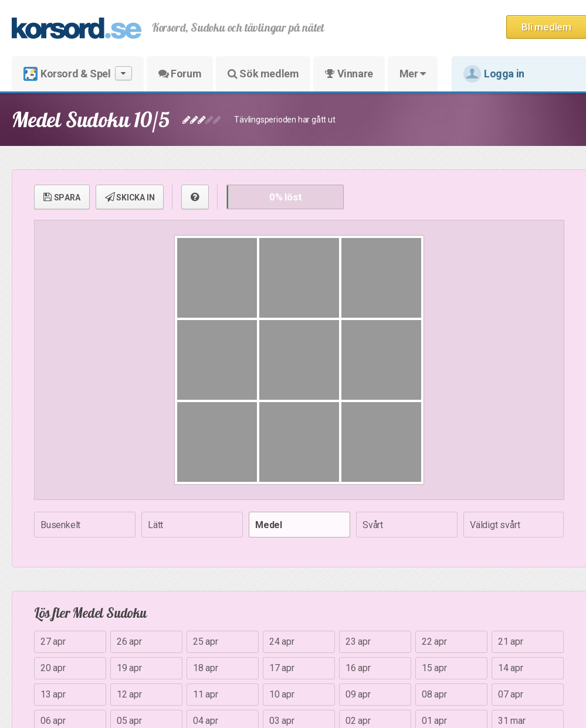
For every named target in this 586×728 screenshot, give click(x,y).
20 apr (53, 668)
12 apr (129, 694)
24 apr (282, 642)
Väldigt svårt (495, 525)
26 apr (129, 642)
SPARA (62, 197)
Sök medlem (263, 74)
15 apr (434, 668)
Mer (413, 74)
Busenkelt (60, 525)
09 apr (358, 694)
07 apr (511, 694)
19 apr (129, 668)
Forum (180, 74)
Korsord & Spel (78, 74)
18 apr (206, 668)
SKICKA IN (130, 197)
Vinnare (349, 74)
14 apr (511, 668)
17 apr (282, 668)
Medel (269, 525)
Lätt (155, 525)
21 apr (511, 642)
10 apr (282, 694)
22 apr (434, 642)
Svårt (373, 525)
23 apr (358, 642)
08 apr (434, 694)
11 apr (206, 694)
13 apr (53, 694)
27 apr (53, 642)
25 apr (206, 642)
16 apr (358, 668)
